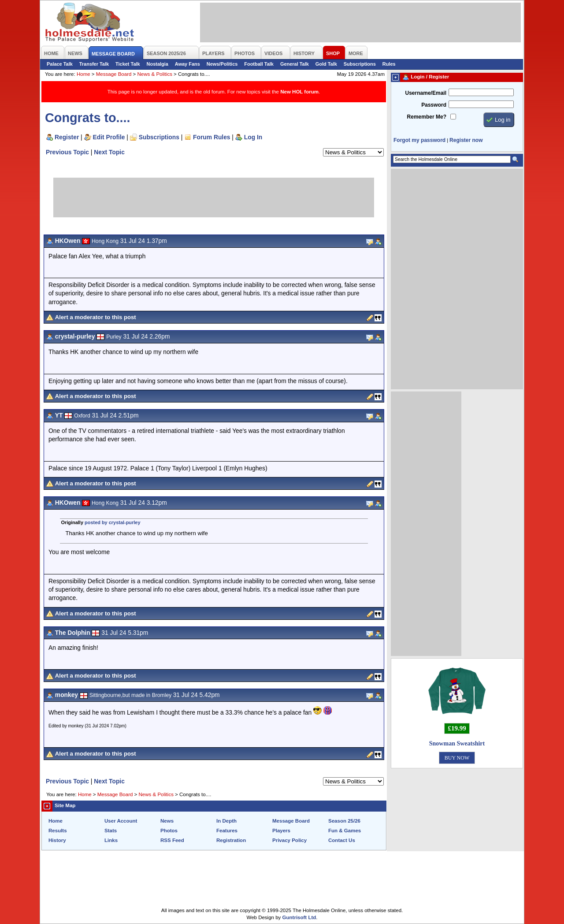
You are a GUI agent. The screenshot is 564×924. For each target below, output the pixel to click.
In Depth (226, 821)
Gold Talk (326, 64)
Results (58, 831)
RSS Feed (172, 840)
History (57, 840)
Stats (111, 831)
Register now (466, 140)
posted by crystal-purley (112, 522)
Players (281, 831)
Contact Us (342, 840)
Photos (169, 831)
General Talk (295, 64)
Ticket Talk (128, 64)
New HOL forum (299, 92)
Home (83, 74)
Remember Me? (427, 117)
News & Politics (155, 74)
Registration (231, 840)
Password (434, 105)
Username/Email (426, 93)
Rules (389, 64)
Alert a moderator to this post (96, 317)
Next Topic (109, 152)
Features (227, 831)
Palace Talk (60, 64)
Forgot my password (419, 140)
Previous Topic (67, 152)
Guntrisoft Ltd (299, 917)
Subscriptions (360, 64)
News (167, 821)
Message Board (114, 74)
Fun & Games (345, 831)
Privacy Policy (289, 840)
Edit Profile (109, 137)
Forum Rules (211, 137)
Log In (253, 137)
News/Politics (222, 64)
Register (67, 137)
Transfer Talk (94, 64)
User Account (121, 821)
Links (111, 840)
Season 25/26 (344, 821)
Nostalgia (158, 64)
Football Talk (259, 64)
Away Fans (187, 64)
